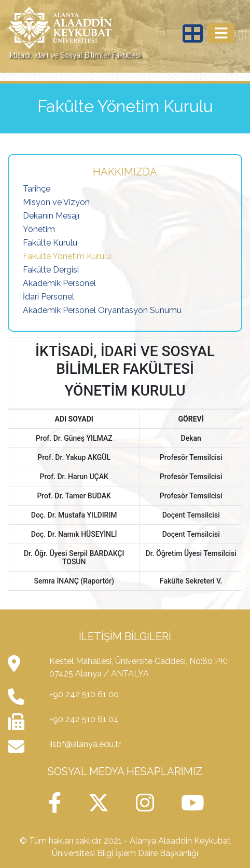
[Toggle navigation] (221, 33)
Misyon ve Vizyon (56, 202)
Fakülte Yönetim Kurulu (67, 256)
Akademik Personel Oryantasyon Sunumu (102, 310)
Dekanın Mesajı (51, 216)
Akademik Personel (59, 283)
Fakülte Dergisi (51, 270)
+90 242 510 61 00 (84, 694)
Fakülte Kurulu (50, 243)
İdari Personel (48, 297)
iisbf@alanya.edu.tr (85, 744)
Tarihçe (37, 189)
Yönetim (39, 229)
